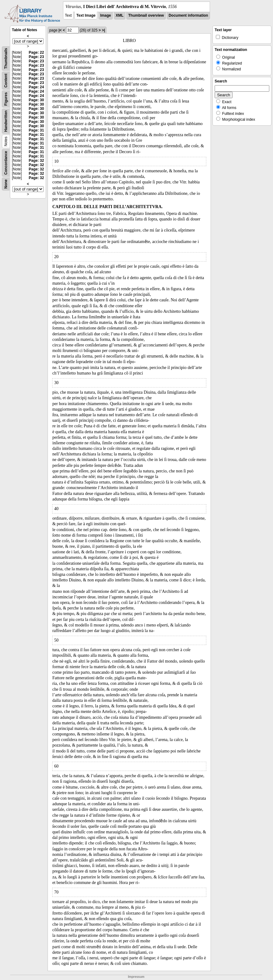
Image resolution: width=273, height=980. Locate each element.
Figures (6, 99)
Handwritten (6, 121)
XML (120, 15)
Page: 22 (36, 52)
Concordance (6, 163)
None (6, 184)
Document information (188, 15)
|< (60, 30)
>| (103, 30)
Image (106, 15)
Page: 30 (36, 100)
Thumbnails (6, 59)
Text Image (86, 15)
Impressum (136, 977)
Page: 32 (36, 161)
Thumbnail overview (146, 15)
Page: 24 (36, 87)
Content (6, 80)
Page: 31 (36, 130)
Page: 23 (36, 57)
